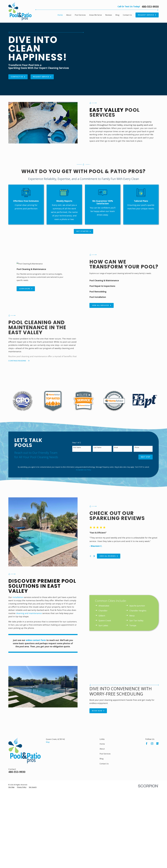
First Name (77, 425)
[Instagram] (152, 705)
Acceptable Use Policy (83, 447)
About (102, 710)
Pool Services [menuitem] (80, 15)
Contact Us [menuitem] (127, 15)
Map (48, 704)
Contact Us (104, 725)
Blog (102, 720)
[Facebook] (147, 705)
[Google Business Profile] (157, 705)
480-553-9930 (150, 7)
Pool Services (105, 715)
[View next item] (97, 526)
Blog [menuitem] (117, 15)
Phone (137, 425)
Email (116, 425)
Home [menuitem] (60, 15)
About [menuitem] (69, 15)
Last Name (97, 425)
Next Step (146, 434)
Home (102, 706)
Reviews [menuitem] (109, 15)
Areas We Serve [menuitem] (95, 15)
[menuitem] (11, 749)
